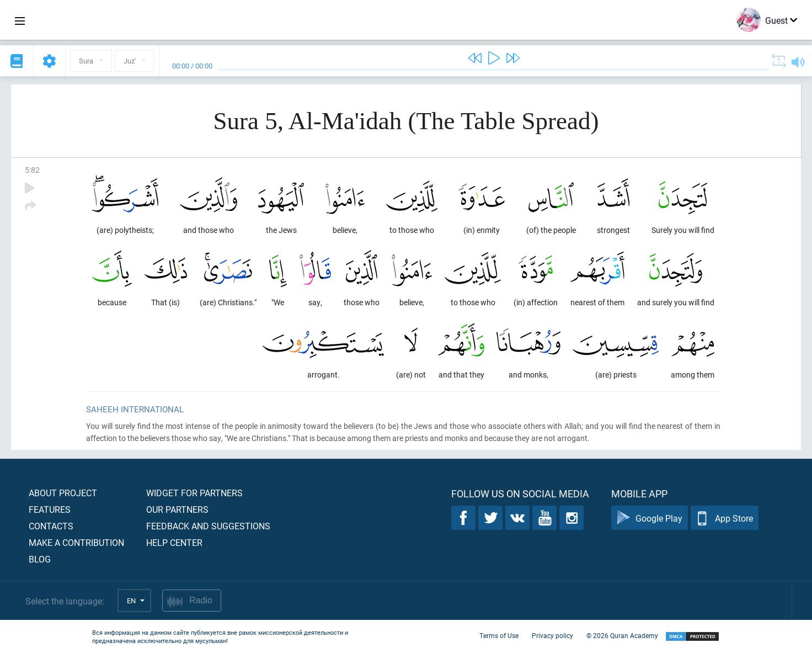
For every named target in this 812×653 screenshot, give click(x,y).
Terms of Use (499, 635)
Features (50, 509)
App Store (725, 518)
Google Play (650, 518)
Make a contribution (76, 542)
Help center (174, 542)
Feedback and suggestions (208, 526)
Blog (40, 559)
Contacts (51, 526)
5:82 (32, 170)
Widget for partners (194, 493)
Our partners (177, 509)
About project (63, 493)
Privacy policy (552, 635)
